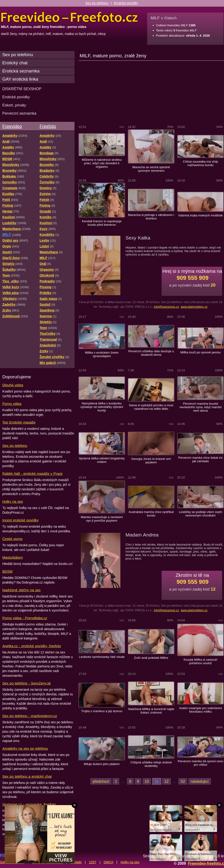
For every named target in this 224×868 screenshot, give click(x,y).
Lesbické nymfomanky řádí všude (102, 657)
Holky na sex (13, 501)
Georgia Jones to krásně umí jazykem (151, 461)
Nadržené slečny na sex (21, 590)
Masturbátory (13, 557)
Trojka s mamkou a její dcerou (102, 711)
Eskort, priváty (14, 105)
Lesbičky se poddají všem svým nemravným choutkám (200, 514)
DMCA (108, 862)
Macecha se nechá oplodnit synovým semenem (151, 169)
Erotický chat (15, 63)
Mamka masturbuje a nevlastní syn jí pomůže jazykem (102, 519)
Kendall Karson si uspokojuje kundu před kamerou (102, 223)
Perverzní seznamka (19, 113)
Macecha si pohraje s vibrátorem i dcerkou (151, 217)
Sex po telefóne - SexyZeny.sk (27, 683)
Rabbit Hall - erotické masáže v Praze (32, 473)
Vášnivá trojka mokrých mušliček (200, 215)
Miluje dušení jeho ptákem (102, 764)
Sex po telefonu (97, 3)
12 (166, 781)
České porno (12, 539)
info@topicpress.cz (166, 307)
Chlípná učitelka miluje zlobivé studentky (151, 764)
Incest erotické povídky (20, 520)
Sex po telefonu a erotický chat (27, 776)
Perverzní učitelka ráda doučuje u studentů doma (151, 353)
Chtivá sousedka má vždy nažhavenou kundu (201, 163)
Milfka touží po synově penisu (200, 352)
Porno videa (12, 404)
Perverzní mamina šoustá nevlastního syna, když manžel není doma (200, 407)
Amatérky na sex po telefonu (25, 748)
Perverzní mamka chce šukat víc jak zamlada (200, 459)
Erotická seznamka (21, 71)
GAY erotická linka (20, 79)
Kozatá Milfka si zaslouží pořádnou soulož (201, 661)
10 (147, 781)
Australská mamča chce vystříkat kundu (151, 514)
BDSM (7, 571)
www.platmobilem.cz (194, 307)
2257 (93, 862)
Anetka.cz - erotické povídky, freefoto (32, 646)
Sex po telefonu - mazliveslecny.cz (30, 716)
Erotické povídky (126, 3)
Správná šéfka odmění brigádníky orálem (102, 460)
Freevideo (12, 126)
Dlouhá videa (13, 385)
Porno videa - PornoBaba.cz (25, 618)
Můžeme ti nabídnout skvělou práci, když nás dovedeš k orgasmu (102, 163)
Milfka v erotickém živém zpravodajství (102, 354)
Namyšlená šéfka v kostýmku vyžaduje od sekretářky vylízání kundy (102, 407)
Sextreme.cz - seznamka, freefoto (29, 804)
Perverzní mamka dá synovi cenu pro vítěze (200, 763)
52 (183, 781)
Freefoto (48, 126)
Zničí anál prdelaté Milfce (151, 658)
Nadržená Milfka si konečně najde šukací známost (151, 711)
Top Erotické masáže (19, 422)
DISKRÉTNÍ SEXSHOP (22, 89)
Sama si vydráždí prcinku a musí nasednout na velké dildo (151, 407)
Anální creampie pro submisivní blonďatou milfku (201, 710)
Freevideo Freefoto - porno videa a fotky (69, 17)
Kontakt (76, 862)
